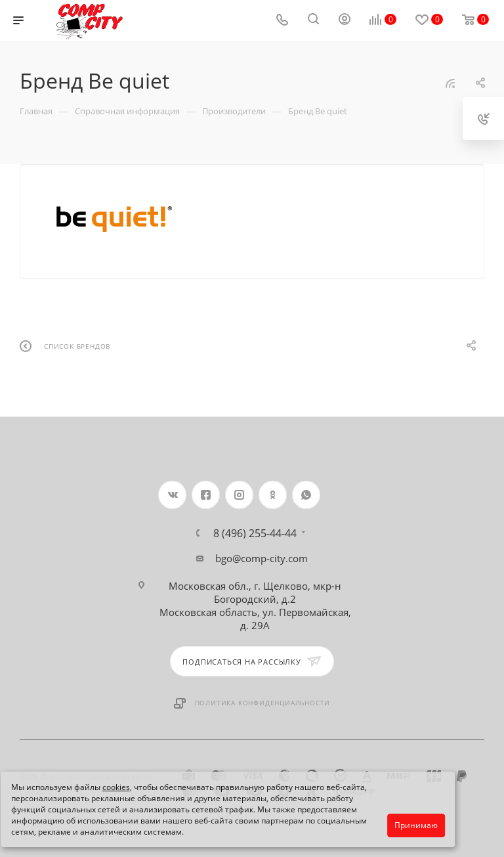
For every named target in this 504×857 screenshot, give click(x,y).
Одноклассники (273, 495)
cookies (116, 787)
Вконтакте (172, 495)
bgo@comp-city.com (262, 558)
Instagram (239, 495)
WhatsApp (306, 495)
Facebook (206, 495)
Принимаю (416, 825)
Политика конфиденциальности (263, 703)
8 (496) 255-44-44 (255, 533)
